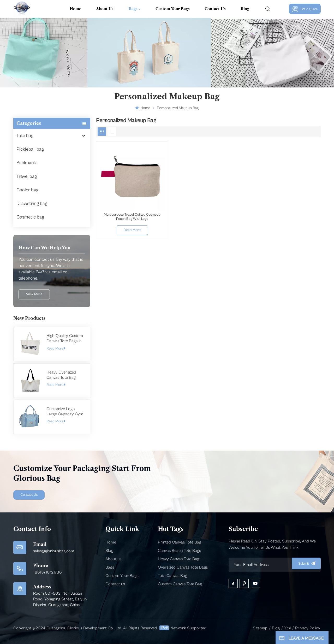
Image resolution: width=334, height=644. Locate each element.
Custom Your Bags (173, 9)
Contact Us (215, 9)
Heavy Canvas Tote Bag (178, 559)
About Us (105, 9)
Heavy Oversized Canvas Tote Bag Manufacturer (61, 375)
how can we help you (44, 248)
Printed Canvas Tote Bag (180, 542)
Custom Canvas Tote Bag (180, 584)
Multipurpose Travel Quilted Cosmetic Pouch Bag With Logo (132, 217)
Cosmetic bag (30, 217)
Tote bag (25, 136)
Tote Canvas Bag (172, 576)
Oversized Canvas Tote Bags (183, 567)
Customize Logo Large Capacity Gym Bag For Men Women (65, 412)
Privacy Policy (308, 628)
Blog (245, 9)
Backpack (26, 163)
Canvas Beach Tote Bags (179, 551)
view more (34, 294)
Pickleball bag (30, 149)
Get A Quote (305, 9)
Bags (133, 9)
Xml (287, 628)
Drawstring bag (32, 203)
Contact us (115, 584)
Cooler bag (27, 190)
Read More (56, 348)
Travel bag (27, 176)
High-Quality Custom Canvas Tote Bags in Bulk (65, 338)
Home (75, 9)
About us (113, 559)
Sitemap (260, 628)
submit (306, 563)
